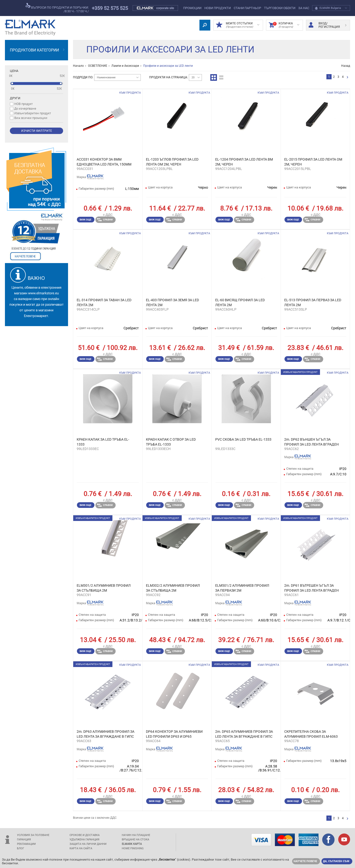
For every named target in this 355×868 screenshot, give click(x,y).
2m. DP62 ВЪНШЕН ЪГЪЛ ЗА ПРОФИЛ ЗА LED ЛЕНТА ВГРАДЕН (311, 442)
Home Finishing (133, 848)
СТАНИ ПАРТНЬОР (247, 8)
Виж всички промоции (31, 118)
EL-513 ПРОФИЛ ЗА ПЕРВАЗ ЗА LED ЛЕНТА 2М (313, 302)
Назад (346, 66)
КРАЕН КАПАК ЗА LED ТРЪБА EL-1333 (103, 442)
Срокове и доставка (85, 835)
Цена (14, 71)
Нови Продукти (218, 8)
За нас (304, 8)
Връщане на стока (135, 840)
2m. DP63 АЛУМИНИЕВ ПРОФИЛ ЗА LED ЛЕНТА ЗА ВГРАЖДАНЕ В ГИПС (106, 734)
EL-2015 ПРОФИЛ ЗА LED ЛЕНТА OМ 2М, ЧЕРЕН (313, 162)
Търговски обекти (280, 8)
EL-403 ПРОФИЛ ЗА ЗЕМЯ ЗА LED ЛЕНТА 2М (172, 302)
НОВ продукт (24, 104)
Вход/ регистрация (328, 25)
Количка (284, 25)
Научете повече (305, 861)
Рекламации (26, 844)
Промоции (192, 8)
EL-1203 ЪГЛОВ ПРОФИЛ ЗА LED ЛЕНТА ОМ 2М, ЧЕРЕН (172, 162)
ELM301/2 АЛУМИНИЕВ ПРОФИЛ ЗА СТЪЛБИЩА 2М (104, 588)
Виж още (86, 220)
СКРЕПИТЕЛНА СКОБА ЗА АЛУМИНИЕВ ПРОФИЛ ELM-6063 (311, 734)
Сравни (105, 220)
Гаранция (24, 840)
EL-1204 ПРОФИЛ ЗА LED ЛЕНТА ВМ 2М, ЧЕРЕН (244, 162)
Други (15, 98)
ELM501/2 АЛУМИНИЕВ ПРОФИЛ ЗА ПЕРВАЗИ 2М (242, 588)
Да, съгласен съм (336, 861)
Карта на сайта (81, 848)
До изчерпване (25, 108)
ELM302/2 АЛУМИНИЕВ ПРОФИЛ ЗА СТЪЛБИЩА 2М (173, 588)
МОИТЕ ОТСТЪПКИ (238, 25)
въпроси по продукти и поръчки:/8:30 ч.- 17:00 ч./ (57, 8)
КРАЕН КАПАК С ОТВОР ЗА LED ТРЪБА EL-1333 (171, 442)
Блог (21, 848)
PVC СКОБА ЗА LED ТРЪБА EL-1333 (243, 439)
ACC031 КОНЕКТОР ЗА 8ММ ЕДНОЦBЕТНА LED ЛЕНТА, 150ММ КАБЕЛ (104, 162)
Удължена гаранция (84, 840)
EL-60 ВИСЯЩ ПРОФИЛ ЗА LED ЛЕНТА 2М (240, 302)
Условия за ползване (33, 835)
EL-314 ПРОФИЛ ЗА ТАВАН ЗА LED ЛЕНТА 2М (104, 302)
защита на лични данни (88, 844)
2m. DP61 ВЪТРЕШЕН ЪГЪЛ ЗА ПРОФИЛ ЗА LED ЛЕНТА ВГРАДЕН (311, 588)
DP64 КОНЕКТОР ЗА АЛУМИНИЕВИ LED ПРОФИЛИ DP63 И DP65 (174, 734)
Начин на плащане (136, 835)
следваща (347, 77)
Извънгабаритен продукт (33, 113)
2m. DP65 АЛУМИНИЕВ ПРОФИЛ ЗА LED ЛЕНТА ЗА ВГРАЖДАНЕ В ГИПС (244, 734)
